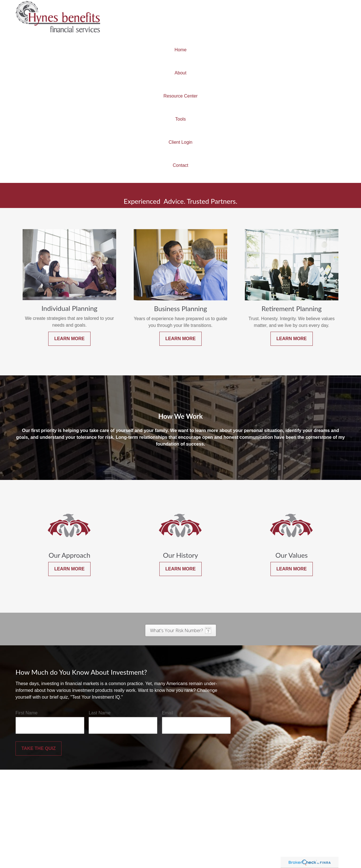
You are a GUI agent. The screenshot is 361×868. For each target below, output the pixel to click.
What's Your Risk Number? (176, 630)
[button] (180, 50)
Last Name (99, 713)
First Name (27, 713)
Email (168, 713)
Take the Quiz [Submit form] (38, 748)
